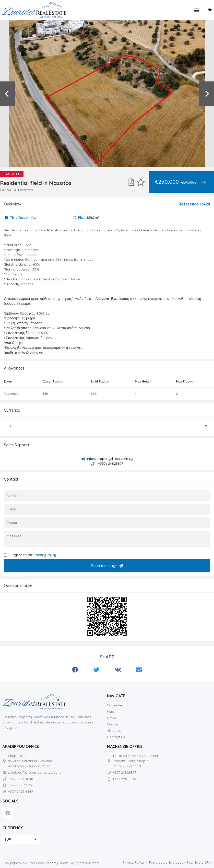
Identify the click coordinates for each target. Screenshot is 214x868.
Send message (107, 566)
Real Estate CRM (199, 862)
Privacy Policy (45, 555)
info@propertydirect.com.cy (107, 459)
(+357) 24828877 (107, 463)
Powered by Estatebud (166, 862)
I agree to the (33, 555)
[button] (196, 10)
